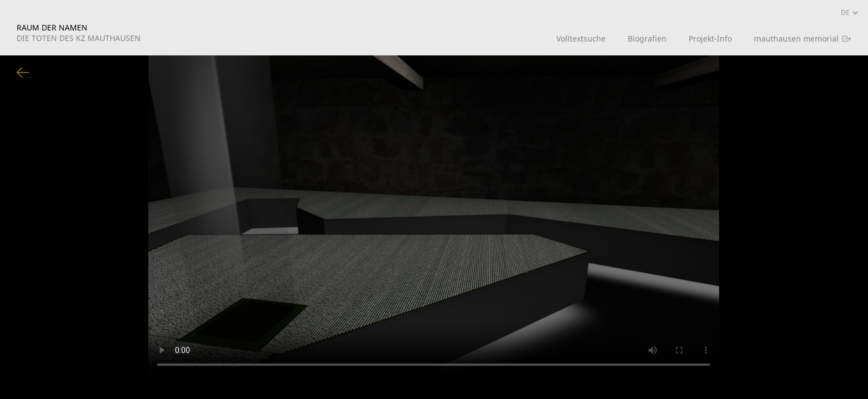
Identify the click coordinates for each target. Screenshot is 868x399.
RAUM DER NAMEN (79, 33)
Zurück (23, 73)
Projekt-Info (710, 39)
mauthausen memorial (796, 39)
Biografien (647, 39)
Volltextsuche (581, 39)
